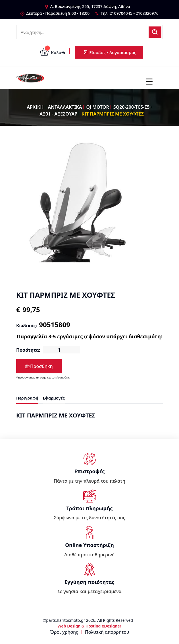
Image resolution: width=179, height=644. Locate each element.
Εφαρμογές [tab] (54, 398)
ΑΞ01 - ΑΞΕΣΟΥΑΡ (58, 114)
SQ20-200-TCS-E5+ (133, 107)
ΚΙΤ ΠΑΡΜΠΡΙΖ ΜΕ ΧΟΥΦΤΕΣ (113, 114)
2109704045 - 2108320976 (134, 13)
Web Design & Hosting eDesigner (90, 626)
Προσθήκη (39, 366)
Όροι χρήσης (64, 632)
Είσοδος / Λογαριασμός (109, 52)
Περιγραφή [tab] (27, 398)
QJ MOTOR (97, 107)
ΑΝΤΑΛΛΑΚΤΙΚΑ (65, 107)
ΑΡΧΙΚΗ (35, 107)
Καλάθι (53, 52)
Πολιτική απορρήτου (107, 632)
